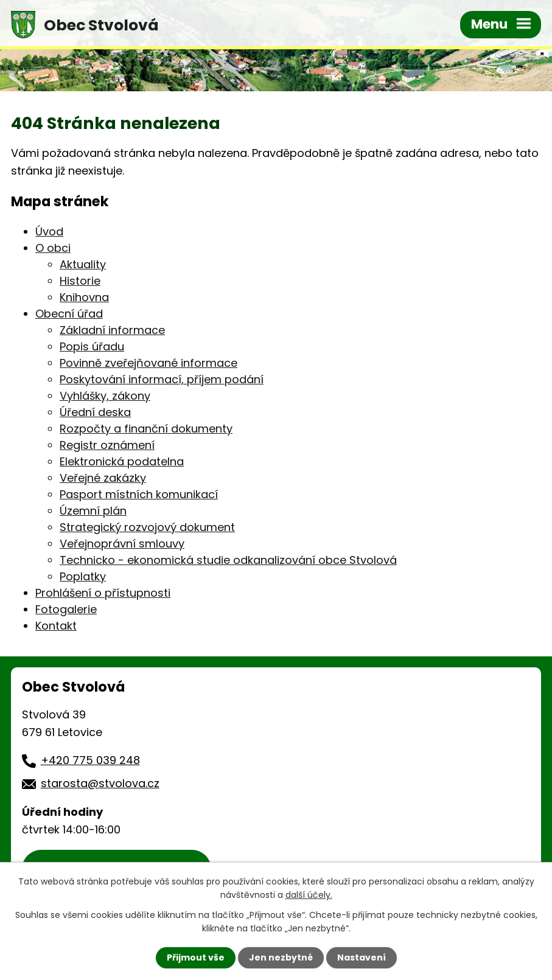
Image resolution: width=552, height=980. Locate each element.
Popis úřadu (92, 346)
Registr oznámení (107, 445)
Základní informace (112, 330)
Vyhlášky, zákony (105, 396)
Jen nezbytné (281, 957)
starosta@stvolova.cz (100, 783)
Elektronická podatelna (122, 461)
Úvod (49, 231)
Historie (80, 281)
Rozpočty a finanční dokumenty (146, 429)
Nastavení (362, 957)
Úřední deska (95, 412)
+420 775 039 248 (90, 760)
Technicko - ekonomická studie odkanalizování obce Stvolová (228, 560)
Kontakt (56, 626)
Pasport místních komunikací (139, 494)
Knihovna (84, 297)
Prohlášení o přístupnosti (103, 593)
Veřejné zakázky (103, 478)
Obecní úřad (69, 314)
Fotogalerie (66, 609)
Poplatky (83, 576)
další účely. (309, 895)
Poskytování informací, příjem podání (162, 379)
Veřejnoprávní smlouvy (122, 544)
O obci (53, 248)
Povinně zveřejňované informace (148, 363)
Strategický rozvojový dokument (147, 527)
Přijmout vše (196, 957)
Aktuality (83, 264)
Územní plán (93, 511)
